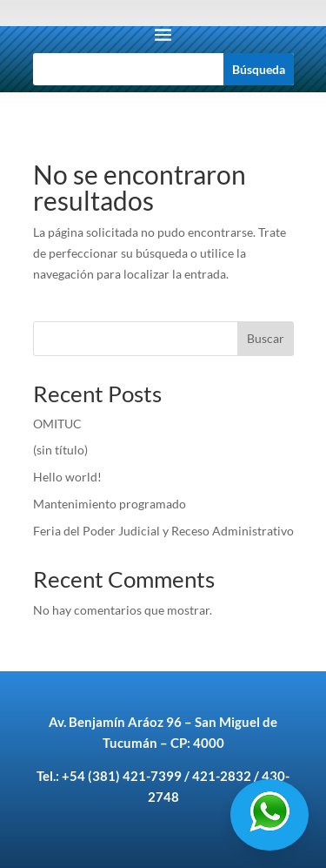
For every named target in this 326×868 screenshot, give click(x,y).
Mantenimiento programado (111, 504)
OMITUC (57, 424)
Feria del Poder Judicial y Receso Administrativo (163, 531)
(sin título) (60, 450)
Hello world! (67, 477)
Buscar (266, 338)
